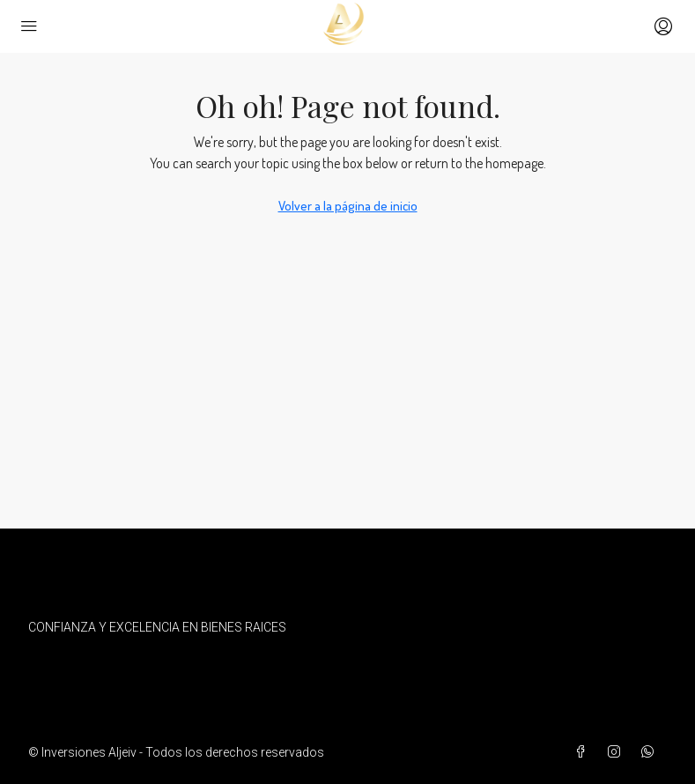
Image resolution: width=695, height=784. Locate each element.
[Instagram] (617, 752)
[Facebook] (584, 752)
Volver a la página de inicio (348, 206)
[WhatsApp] (651, 752)
